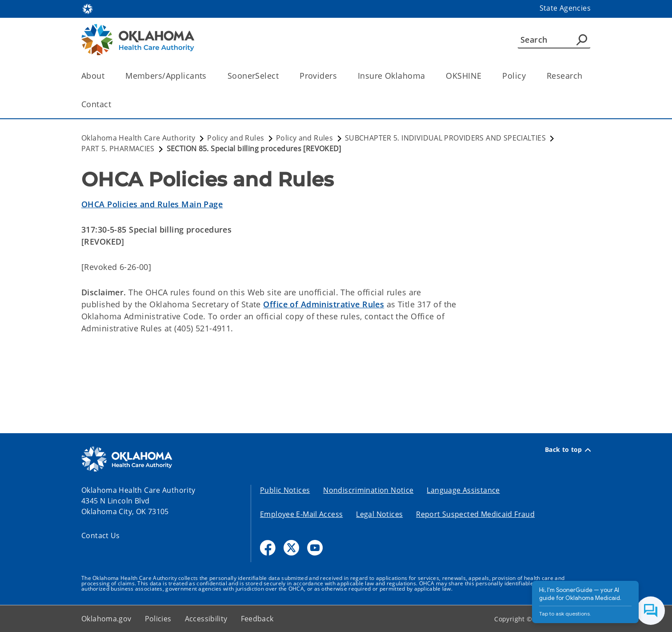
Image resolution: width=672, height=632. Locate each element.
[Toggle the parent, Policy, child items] (529, 76)
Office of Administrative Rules (324, 304)
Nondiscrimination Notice (368, 490)
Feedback (257, 619)
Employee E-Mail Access (301, 514)
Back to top (568, 450)
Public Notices (285, 490)
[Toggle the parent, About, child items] (107, 76)
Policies (158, 619)
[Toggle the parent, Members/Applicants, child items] (210, 76)
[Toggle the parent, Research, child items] (585, 76)
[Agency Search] (582, 40)
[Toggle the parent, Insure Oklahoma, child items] (428, 76)
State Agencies (565, 8)
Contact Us (101, 535)
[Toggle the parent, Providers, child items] (340, 76)
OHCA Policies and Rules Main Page (152, 204)
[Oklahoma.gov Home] (88, 8)
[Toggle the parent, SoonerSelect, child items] (282, 76)
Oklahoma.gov (106, 619)
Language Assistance (463, 490)
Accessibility (206, 619)
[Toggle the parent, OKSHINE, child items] (484, 76)
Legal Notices (379, 514)
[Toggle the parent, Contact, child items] (114, 104)
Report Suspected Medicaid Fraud (475, 514)
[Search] (554, 40)
